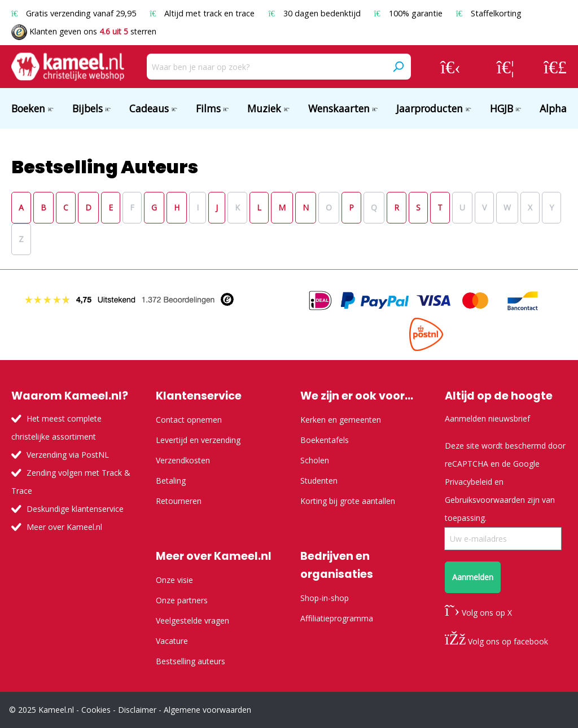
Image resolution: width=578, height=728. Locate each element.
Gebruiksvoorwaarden (485, 500)
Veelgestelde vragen (192, 620)
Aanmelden (473, 577)
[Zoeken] (398, 67)
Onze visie (174, 580)
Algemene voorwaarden (207, 710)
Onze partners (182, 600)
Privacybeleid (468, 482)
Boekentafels (325, 440)
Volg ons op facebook (496, 641)
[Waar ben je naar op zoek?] (266, 67)
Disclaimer (137, 710)
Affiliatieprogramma (337, 618)
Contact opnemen (189, 420)
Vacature (172, 641)
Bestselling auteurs (191, 661)
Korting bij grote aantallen (348, 501)
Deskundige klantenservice (75, 509)
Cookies (96, 710)
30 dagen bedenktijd (315, 13)
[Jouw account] (450, 67)
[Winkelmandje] (555, 67)
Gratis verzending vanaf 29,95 (75, 13)
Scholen (315, 460)
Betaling (171, 481)
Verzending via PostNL (68, 455)
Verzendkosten (183, 460)
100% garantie (410, 13)
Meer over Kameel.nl (64, 527)
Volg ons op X (478, 613)
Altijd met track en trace (203, 13)
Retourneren (179, 501)
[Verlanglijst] (505, 67)
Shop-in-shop (325, 598)
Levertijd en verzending (198, 440)
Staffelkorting (489, 13)
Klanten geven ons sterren (84, 31)
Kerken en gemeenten (341, 420)
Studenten (319, 481)
